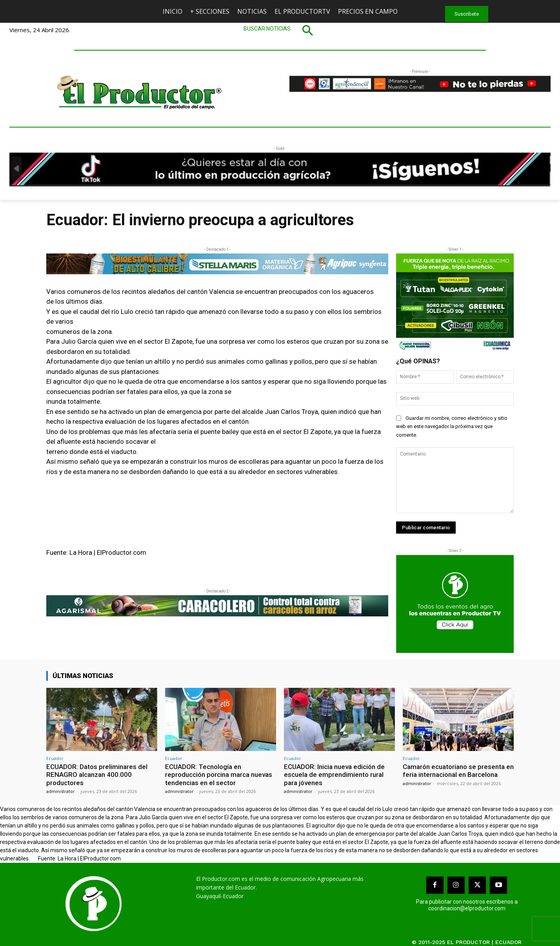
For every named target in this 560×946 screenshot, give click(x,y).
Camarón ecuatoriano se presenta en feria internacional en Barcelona (458, 771)
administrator (61, 791)
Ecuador (55, 758)
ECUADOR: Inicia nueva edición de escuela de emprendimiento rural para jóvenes (334, 775)
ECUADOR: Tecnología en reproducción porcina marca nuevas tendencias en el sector (219, 775)
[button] (280, 30)
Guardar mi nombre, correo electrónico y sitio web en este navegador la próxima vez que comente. (452, 427)
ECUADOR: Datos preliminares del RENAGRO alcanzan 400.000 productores (97, 775)
